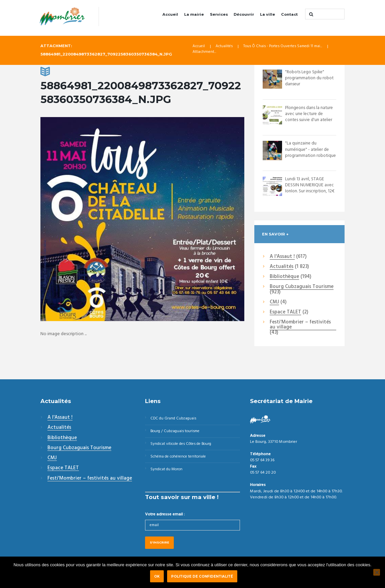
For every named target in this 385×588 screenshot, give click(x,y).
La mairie (194, 14)
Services (219, 14)
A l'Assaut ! (282, 257)
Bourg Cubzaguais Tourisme (302, 287)
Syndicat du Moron (168, 472)
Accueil (170, 14)
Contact (289, 14)
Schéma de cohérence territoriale (181, 459)
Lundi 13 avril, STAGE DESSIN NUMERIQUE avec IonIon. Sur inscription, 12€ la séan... (310, 189)
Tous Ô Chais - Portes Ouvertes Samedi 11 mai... (289, 47)
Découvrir (244, 14)
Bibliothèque (284, 277)
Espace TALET (285, 313)
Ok (157, 576)
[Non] (377, 572)
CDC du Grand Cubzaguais (175, 419)
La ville (268, 14)
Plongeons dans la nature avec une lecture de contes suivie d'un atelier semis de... (310, 117)
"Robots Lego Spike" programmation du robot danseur (310, 78)
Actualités (226, 47)
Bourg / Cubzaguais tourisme (177, 432)
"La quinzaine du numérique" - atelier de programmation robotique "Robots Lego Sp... (310, 156)
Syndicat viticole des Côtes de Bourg (184, 446)
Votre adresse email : (165, 518)
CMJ (274, 302)
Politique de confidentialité (203, 576)
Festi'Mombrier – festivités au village (300, 325)
